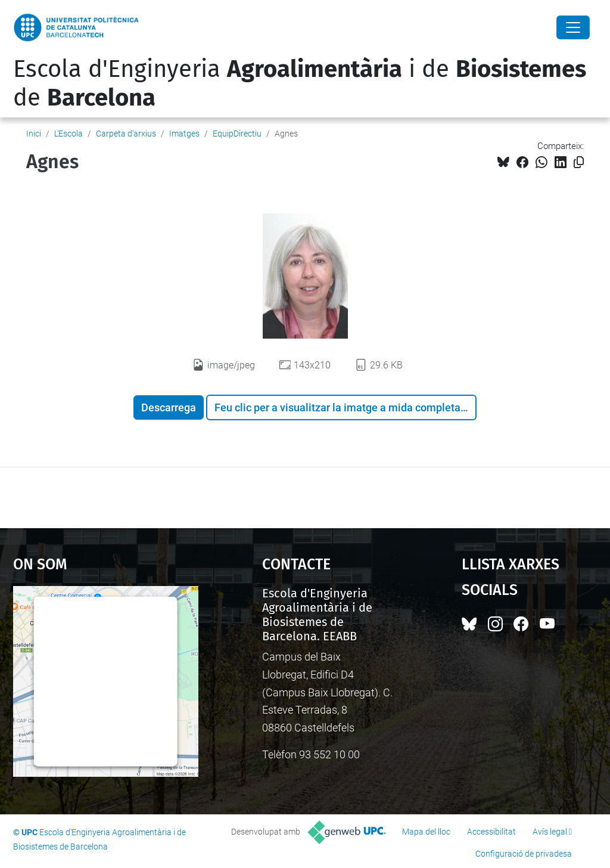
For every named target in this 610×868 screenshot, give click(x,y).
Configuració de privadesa (524, 854)
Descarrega (169, 407)
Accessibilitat (491, 832)
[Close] (573, 27)
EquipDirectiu (237, 134)
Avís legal (550, 832)
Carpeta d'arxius (126, 134)
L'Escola (69, 134)
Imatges (184, 134)
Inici (34, 134)
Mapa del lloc (426, 832)
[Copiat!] (579, 162)
